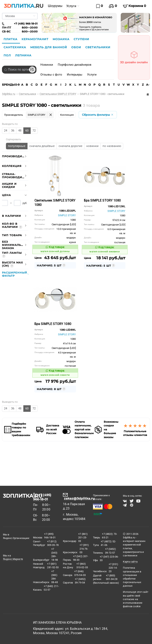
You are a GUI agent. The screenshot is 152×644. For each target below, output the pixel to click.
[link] (10, 94)
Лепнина (23, 55)
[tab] (15, 156)
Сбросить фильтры (98, 115)
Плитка (11, 39)
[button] (15, 156)
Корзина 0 (134, 6)
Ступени (81, 39)
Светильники (98, 47)
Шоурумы (55, 6)
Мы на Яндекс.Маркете (13, 557)
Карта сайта (130, 562)
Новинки (47, 65)
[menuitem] (55, 6)
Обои (77, 47)
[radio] (6, 131)
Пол (8, 55)
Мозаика (62, 39)
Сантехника (15, 47)
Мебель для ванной (49, 47)
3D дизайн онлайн (134, 56)
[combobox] (19, 70)
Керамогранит (36, 39)
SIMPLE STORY (67, 215)
